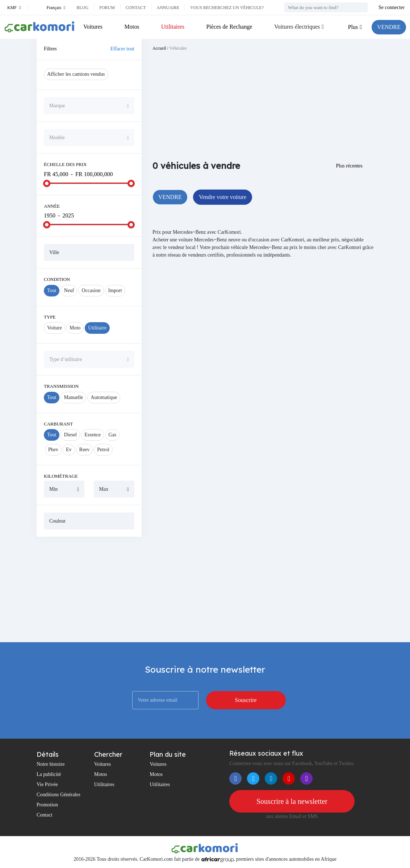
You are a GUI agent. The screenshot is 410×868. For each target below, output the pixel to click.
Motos (132, 27)
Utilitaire (97, 328)
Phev (53, 450)
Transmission (61, 386)
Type (50, 317)
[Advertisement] (89, 589)
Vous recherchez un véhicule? (227, 8)
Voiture (55, 328)
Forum (107, 8)
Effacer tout (122, 49)
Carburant (58, 424)
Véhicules (178, 48)
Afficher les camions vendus (76, 74)
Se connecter (392, 7)
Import (115, 290)
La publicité (49, 774)
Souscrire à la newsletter (292, 801)
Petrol (103, 450)
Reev (85, 450)
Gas (112, 435)
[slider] (47, 183)
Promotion (47, 805)
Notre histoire (51, 764)
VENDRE (389, 27)
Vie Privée (47, 784)
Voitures (93, 27)
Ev (69, 450)
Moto (75, 328)
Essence (93, 435)
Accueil (159, 48)
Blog (82, 8)
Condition (57, 279)
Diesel (70, 435)
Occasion (91, 290)
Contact (136, 8)
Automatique (104, 397)
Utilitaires (173, 27)
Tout (52, 290)
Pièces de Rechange (229, 27)
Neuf (69, 290)
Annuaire (168, 8)
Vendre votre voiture (223, 197)
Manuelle (73, 397)
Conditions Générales (58, 795)
